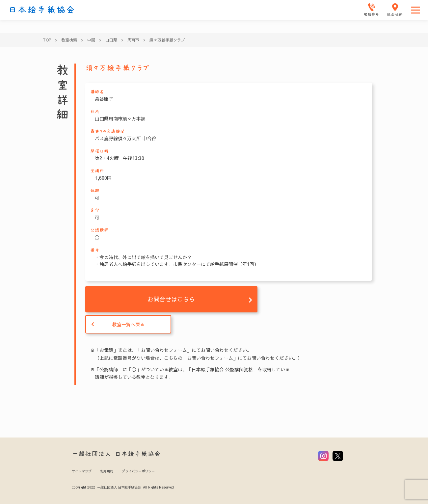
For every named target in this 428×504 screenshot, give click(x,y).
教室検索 (69, 40)
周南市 (133, 40)
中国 (91, 40)
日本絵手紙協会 (42, 10)
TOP (47, 40)
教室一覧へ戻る (128, 324)
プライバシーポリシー (138, 471)
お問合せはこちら (171, 299)
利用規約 (107, 471)
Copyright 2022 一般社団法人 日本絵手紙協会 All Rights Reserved (123, 487)
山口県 (111, 40)
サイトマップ (82, 471)
